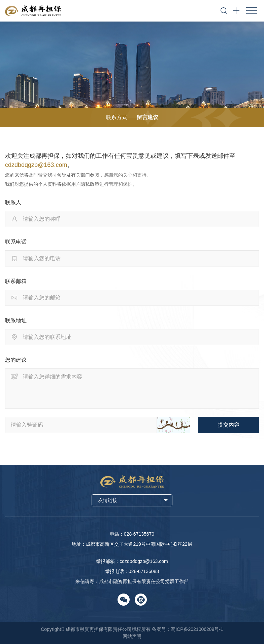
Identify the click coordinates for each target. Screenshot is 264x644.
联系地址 (16, 320)
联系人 (13, 202)
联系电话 (16, 242)
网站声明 (132, 636)
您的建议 (16, 360)
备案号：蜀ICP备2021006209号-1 (188, 629)
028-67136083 (144, 571)
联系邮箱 (16, 281)
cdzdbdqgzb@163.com (36, 165)
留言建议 (147, 117)
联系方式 (117, 117)
